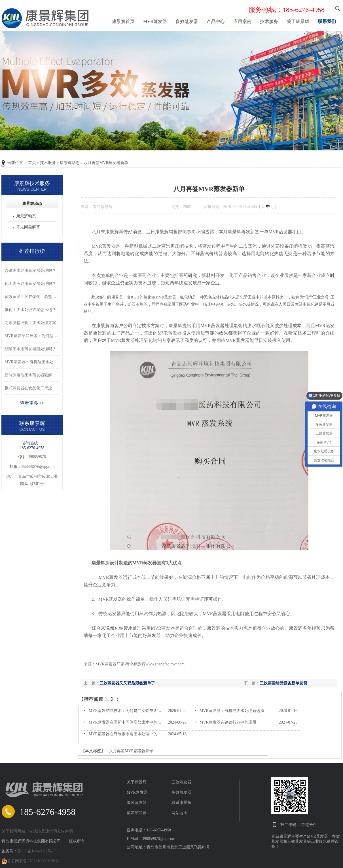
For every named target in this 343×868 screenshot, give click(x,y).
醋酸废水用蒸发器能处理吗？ (30, 349)
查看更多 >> (32, 403)
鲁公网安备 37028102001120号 (30, 861)
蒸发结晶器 (137, 813)
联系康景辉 (181, 803)
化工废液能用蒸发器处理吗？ (30, 284)
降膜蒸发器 (137, 803)
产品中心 (216, 21)
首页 (32, 163)
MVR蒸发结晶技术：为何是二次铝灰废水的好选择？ (135, 711)
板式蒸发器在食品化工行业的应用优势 (32, 388)
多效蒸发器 (187, 21)
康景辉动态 (70, 163)
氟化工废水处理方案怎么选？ (30, 310)
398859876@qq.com (38, 467)
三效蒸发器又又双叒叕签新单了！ (129, 683)
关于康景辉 (298, 21)
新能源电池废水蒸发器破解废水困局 (32, 375)
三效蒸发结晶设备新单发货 (283, 683)
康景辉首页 (123, 21)
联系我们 (327, 21)
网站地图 (179, 813)
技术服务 (269, 21)
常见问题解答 (28, 227)
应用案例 (242, 21)
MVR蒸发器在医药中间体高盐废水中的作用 (127, 722)
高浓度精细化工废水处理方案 (30, 323)
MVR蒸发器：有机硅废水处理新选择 (232, 711)
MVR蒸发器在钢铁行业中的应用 (228, 722)
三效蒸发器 (181, 782)
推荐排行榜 (32, 251)
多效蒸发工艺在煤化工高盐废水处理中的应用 (32, 297)
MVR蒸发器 (155, 21)
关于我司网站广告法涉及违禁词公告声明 (37, 831)
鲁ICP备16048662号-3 (36, 851)
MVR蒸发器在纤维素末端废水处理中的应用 (127, 734)
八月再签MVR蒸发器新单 (106, 163)
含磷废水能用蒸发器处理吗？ (30, 271)
